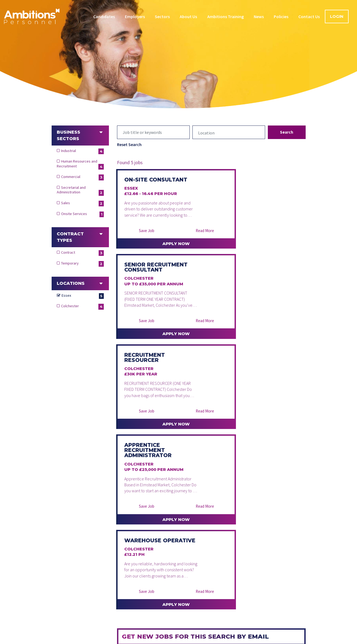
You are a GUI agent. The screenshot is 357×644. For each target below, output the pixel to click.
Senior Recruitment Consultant (242, 185)
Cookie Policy (182, 640)
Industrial (82, 151)
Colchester (82, 306)
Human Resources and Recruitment (80, 164)
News (259, 16)
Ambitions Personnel (32, 16)
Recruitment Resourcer (145, 283)
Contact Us (309, 16)
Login (337, 16)
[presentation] (163, 522)
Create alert (144, 543)
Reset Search (129, 144)
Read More (184, 245)
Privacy (99, 640)
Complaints (276, 640)
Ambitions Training (226, 16)
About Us (188, 16)
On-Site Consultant (144, 182)
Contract (82, 253)
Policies (281, 16)
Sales (82, 203)
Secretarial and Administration (80, 190)
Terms (75, 640)
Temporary (82, 264)
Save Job (140, 245)
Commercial (82, 177)
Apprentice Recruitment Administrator (245, 286)
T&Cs (297, 545)
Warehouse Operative (144, 384)
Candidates (104, 16)
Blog (230, 625)
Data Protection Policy (137, 640)
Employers (135, 16)
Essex (83, 296)
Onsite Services (82, 214)
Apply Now (162, 259)
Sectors (162, 16)
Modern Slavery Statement (230, 640)
